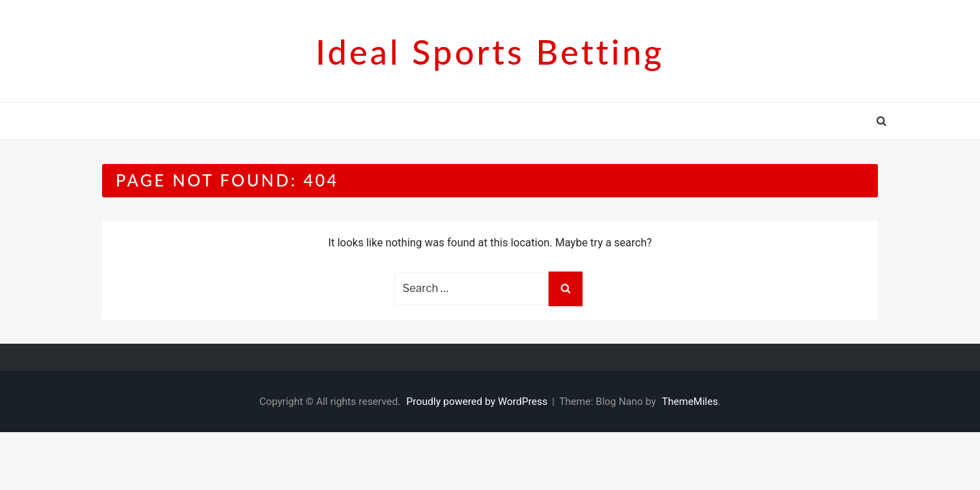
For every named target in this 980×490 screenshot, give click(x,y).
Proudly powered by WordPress (478, 402)
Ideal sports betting (490, 52)
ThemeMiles (690, 402)
